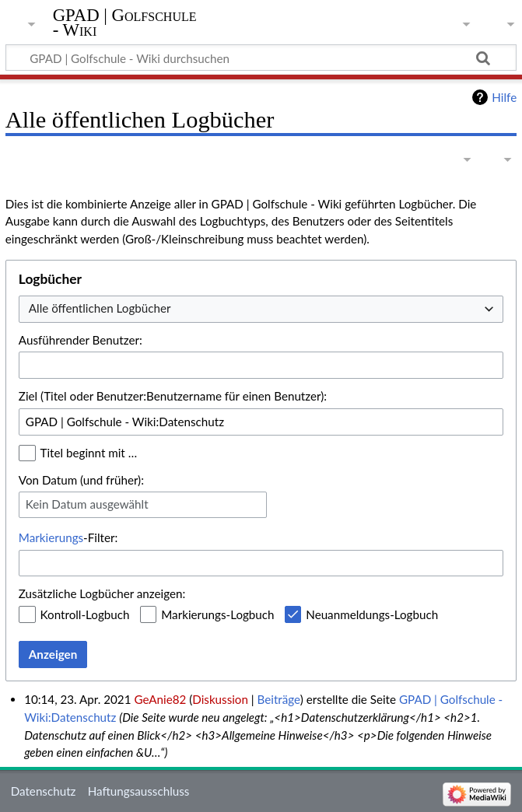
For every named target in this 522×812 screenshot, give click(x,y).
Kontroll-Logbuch (85, 614)
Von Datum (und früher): (81, 480)
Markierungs (51, 537)
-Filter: (68, 537)
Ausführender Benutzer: (81, 340)
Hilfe (504, 97)
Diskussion (220, 699)
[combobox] (261, 309)
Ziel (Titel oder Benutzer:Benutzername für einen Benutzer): (173, 396)
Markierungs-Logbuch (217, 614)
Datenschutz (44, 791)
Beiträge (279, 699)
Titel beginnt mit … (89, 453)
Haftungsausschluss (139, 791)
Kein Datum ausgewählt (87, 504)
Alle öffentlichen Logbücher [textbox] (100, 308)
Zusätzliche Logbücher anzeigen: (102, 593)
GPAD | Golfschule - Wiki (125, 23)
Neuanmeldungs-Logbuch (372, 614)
